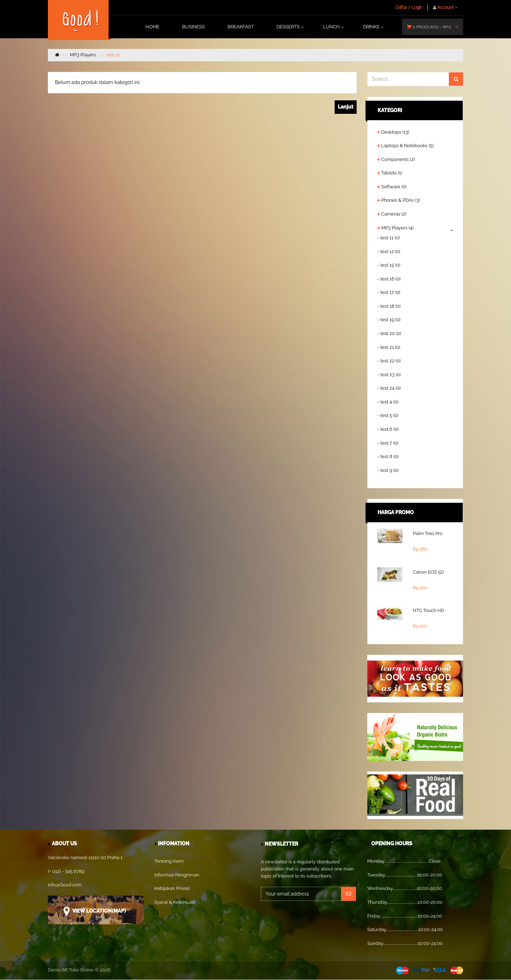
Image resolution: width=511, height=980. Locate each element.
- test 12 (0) (389, 252)
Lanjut (346, 107)
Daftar (401, 7)
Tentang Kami (169, 861)
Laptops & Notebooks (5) (407, 146)
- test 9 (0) (388, 470)
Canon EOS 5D (428, 572)
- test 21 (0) (389, 347)
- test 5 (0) (388, 415)
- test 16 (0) (389, 279)
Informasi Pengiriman (177, 875)
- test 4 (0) (388, 402)
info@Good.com (65, 885)
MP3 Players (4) (397, 228)
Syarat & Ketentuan (175, 902)
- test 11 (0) (389, 238)
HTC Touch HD (429, 610)
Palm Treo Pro (428, 533)
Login (417, 7)
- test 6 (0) (388, 429)
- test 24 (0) (389, 388)
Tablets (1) (392, 173)
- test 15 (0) (389, 265)
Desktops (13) (395, 132)
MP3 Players (83, 55)
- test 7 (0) (388, 443)
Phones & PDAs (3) (400, 200)
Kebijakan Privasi (172, 888)
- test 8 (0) (388, 456)
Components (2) (398, 159)
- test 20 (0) (389, 333)
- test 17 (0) (389, 292)
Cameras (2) (394, 214)
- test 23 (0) (389, 375)
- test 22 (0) (389, 361)
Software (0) (394, 187)
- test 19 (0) (389, 320)
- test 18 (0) (389, 306)
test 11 (113, 55)
